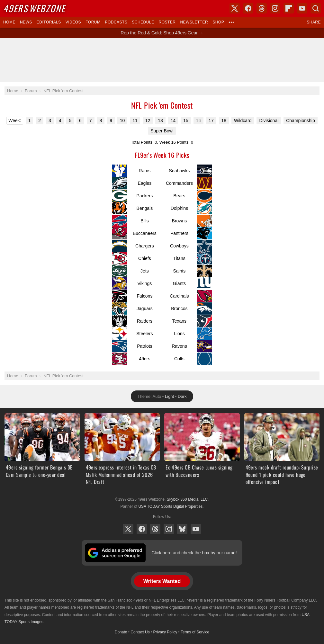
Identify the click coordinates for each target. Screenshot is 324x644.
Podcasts (116, 22)
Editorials (49, 22)
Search (316, 8)
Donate (121, 632)
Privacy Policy (165, 632)
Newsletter (194, 22)
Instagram (169, 529)
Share (314, 22)
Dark (182, 396)
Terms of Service (195, 632)
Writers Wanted (162, 581)
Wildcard (243, 121)
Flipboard (289, 8)
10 (122, 121)
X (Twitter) (128, 529)
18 (224, 121)
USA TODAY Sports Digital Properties (170, 506)
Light (169, 396)
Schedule (143, 22)
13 (160, 121)
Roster (167, 22)
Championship (301, 121)
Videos (73, 22)
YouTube (196, 529)
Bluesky (182, 529)
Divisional (269, 121)
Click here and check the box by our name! (194, 553)
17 (211, 121)
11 (135, 121)
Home (9, 22)
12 (148, 121)
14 (173, 121)
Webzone (34, 8)
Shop (218, 22)
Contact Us (140, 632)
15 (186, 121)
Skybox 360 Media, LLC (187, 499)
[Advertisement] (162, 60)
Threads (155, 529)
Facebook (142, 529)
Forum (93, 22)
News (26, 22)
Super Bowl (162, 131)
